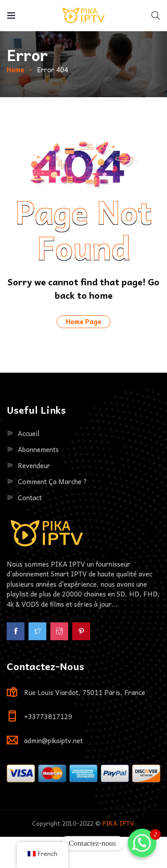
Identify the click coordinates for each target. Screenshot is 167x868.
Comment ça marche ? (52, 513)
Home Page (83, 353)
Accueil (29, 465)
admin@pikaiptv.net (53, 772)
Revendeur (34, 497)
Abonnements (38, 481)
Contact (30, 529)
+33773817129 (48, 748)
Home (15, 101)
